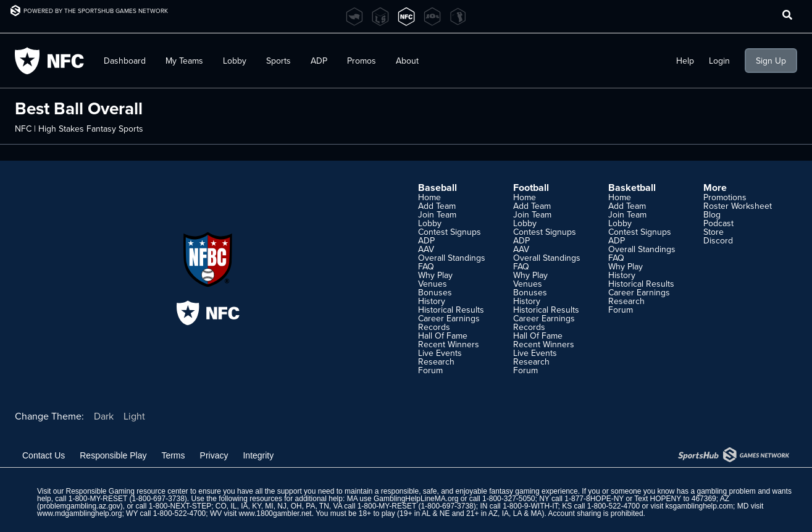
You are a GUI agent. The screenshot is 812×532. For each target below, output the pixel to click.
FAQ (426, 266)
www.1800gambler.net (275, 513)
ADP (319, 61)
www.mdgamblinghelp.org (79, 513)
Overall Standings (452, 258)
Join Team (437, 214)
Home (429, 197)
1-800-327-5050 (509, 499)
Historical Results (451, 310)
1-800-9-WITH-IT (530, 506)
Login (719, 61)
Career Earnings (449, 318)
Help (685, 61)
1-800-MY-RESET (98, 499)
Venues (433, 284)
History (432, 301)
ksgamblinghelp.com (699, 506)
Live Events (440, 353)
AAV (426, 249)
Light (134, 416)
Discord (718, 240)
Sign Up (771, 61)
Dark (104, 416)
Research (436, 361)
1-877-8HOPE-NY (594, 499)
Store (714, 232)
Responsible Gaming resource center (127, 491)
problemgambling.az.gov (80, 506)
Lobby (235, 61)
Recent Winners (449, 344)
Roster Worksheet (738, 206)
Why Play (435, 275)
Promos (362, 61)
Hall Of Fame (443, 336)
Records (434, 327)
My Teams (184, 61)
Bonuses (435, 292)
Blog (712, 214)
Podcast (718, 223)
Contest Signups (450, 232)
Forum (430, 370)
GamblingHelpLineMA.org (416, 499)
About (407, 61)
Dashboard (125, 61)
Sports (278, 61)
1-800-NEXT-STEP (180, 506)
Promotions (725, 197)
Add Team (437, 206)
